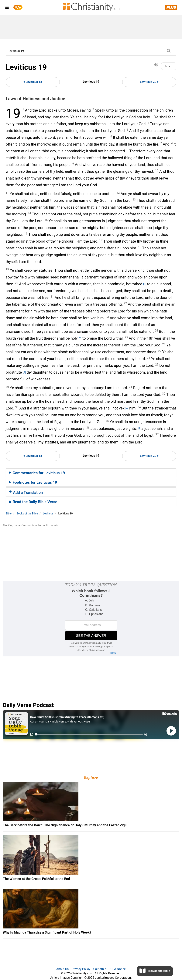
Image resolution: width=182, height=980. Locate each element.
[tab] (91, 473)
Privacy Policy (81, 969)
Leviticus (48, 514)
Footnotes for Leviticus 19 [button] (33, 482)
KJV (169, 66)
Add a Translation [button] (26, 493)
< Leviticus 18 (33, 82)
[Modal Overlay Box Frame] (91, 619)
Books (27, 514)
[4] (127, 408)
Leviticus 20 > (149, 82)
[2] (80, 338)
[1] (145, 284)
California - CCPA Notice (109, 969)
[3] (24, 372)
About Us (62, 969)
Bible (9, 514)
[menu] (7, 8)
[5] (139, 429)
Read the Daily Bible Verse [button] (33, 502)
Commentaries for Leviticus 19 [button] (37, 473)
